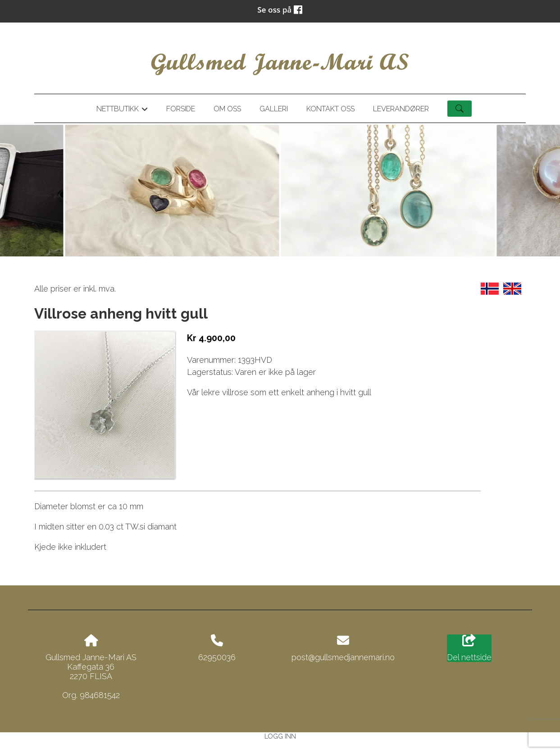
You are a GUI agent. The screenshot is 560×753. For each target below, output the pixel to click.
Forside (181, 109)
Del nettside (469, 648)
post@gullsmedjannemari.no (343, 657)
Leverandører (401, 109)
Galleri (274, 109)
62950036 (217, 657)
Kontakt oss (330, 109)
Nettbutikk (122, 110)
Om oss (227, 109)
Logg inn (280, 736)
